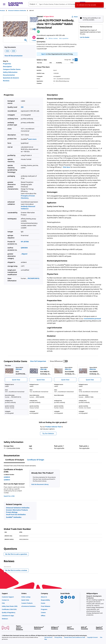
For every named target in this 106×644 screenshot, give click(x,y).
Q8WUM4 (24, 248)
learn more (32, 139)
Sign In (44, 54)
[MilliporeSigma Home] (16, 4)
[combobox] (57, 4)
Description (7, 67)
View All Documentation (13, 56)
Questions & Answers (11, 78)
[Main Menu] (4, 4)
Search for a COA (9, 496)
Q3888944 (7, 480)
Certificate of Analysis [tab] (15, 460)
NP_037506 (25, 242)
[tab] (4, 11)
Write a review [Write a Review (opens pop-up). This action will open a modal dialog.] (53, 38)
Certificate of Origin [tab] (36, 460)
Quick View (16, 380)
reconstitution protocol (92, 319)
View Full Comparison (38, 361)
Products (2, 11)
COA (7, 51)
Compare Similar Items (12, 69)
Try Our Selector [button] (48, 433)
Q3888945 (7, 477)
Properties (7, 64)
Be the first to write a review (17, 571)
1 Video (34, 39)
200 (22, 107)
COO (14, 51)
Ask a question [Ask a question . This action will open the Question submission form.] (64, 38)
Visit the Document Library (40, 484)
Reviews (6, 81)
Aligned (24, 254)
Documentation (9, 75)
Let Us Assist (85, 37)
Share (75, 17)
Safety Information (10, 72)
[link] (11, 597)
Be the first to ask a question (16, 554)
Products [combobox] (32, 4)
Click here (67, 167)
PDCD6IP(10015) (33, 278)
